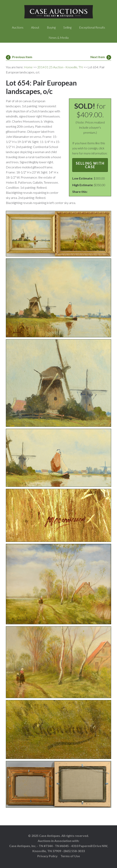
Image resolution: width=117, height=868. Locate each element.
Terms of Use (70, 856)
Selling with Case (90, 165)
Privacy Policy (47, 856)
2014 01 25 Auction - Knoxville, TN (60, 67)
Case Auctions (58, 12)
